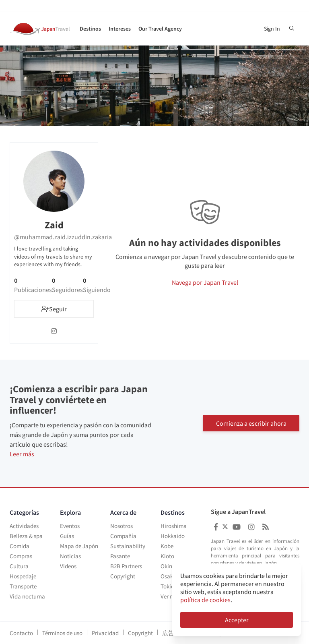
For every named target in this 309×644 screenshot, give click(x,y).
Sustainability (128, 546)
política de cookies (205, 600)
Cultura (19, 566)
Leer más (22, 454)
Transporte (23, 586)
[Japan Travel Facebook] (216, 527)
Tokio (167, 586)
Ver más (170, 596)
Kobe (167, 546)
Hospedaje (23, 576)
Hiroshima (174, 526)
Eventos (70, 526)
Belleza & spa (26, 536)
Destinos (90, 29)
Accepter (237, 620)
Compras (21, 556)
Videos (68, 566)
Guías (67, 536)
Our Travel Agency (160, 29)
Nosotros (122, 526)
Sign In (272, 29)
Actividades (24, 526)
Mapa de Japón (79, 546)
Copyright (123, 576)
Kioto (167, 556)
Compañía (123, 536)
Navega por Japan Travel (205, 282)
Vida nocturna (27, 596)
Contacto (21, 633)
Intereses (120, 29)
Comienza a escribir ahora (251, 423)
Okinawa (172, 566)
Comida (20, 546)
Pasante (120, 556)
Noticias (70, 556)
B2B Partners (126, 566)
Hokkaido (173, 536)
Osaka (168, 576)
